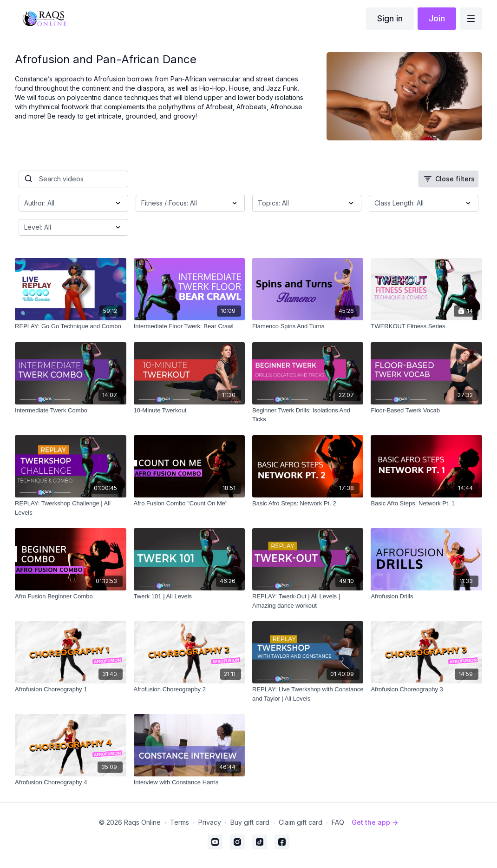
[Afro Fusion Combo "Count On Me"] (189, 504)
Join (437, 18)
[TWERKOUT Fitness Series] (426, 326)
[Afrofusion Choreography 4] (70, 782)
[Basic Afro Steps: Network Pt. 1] (426, 504)
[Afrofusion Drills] (426, 596)
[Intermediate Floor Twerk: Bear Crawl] (189, 326)
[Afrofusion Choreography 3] (426, 689)
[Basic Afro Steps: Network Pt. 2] (308, 504)
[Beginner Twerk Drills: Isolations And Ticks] (308, 415)
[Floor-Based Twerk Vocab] (426, 411)
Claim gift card (301, 822)
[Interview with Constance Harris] (189, 782)
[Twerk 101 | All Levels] (189, 596)
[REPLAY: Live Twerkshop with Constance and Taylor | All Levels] (308, 694)
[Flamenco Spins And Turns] (308, 326)
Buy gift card (250, 822)
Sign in (390, 18)
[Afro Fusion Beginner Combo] (70, 596)
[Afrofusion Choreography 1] (70, 689)
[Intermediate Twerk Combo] (70, 411)
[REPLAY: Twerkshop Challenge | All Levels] (70, 508)
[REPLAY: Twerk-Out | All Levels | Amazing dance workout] (308, 601)
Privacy (210, 822)
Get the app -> (375, 822)
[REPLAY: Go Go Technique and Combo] (70, 326)
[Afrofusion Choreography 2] (189, 689)
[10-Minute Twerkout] (189, 411)
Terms (180, 822)
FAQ (338, 822)
